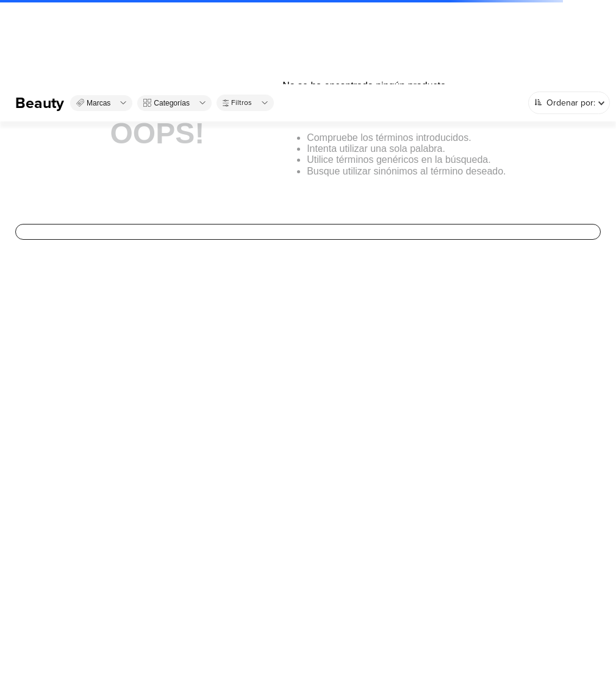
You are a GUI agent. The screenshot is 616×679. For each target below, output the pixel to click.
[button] (101, 103)
